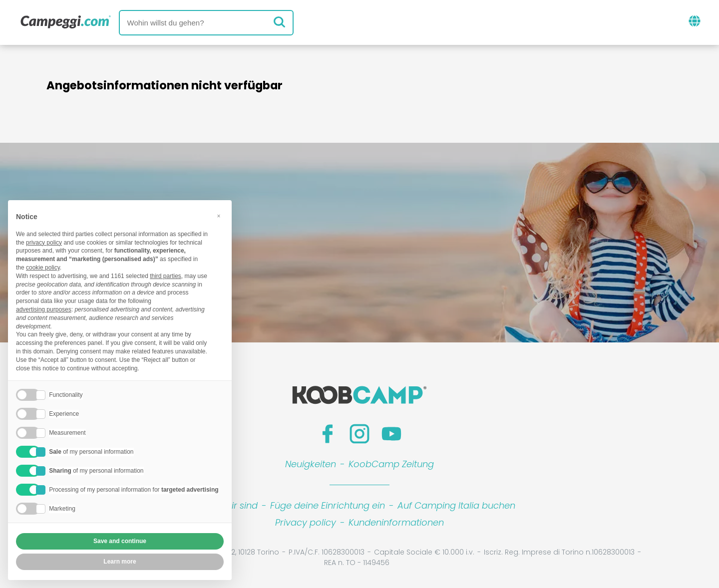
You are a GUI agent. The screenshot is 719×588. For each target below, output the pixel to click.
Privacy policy (306, 522)
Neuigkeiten (311, 464)
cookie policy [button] (43, 268)
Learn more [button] (120, 562)
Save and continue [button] (120, 541)
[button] (219, 216)
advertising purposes (44, 309)
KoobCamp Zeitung (391, 464)
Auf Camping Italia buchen (456, 505)
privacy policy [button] (44, 243)
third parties (166, 276)
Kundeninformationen (396, 522)
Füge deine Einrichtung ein (328, 505)
